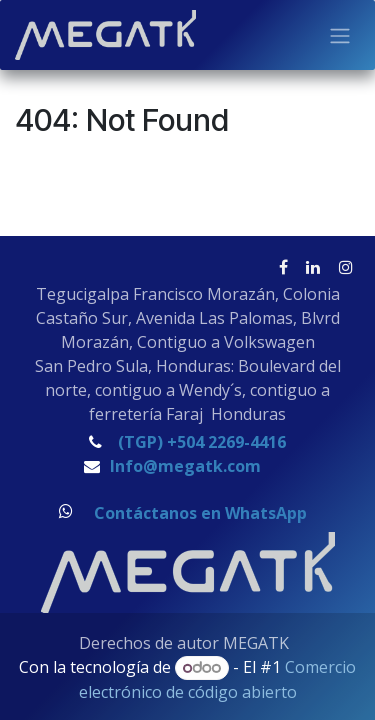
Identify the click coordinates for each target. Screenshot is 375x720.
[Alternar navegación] (340, 35)
